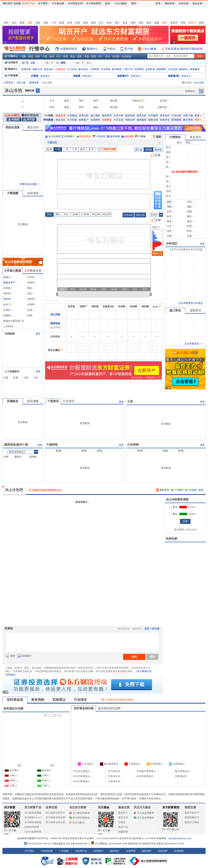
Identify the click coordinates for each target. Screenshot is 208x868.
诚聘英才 (115, 851)
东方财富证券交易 (55, 822)
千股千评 (128, 69)
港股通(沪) (123, 76)
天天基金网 (58, 3)
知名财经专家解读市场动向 (120, 700)
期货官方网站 (192, 822)
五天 (91, 149)
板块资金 (83, 69)
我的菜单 (170, 3)
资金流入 (45, 76)
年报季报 (139, 69)
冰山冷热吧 (54, 136)
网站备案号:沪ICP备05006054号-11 (72, 844)
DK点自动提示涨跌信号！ (186, 172)
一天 (58, 149)
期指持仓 (184, 69)
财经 (6, 23)
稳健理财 (123, 832)
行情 (54, 23)
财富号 (192, 23)
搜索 (201, 23)
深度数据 (107, 120)
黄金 (109, 23)
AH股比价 (60, 69)
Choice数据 (150, 49)
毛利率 (7, 299)
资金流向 (49, 69)
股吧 (165, 23)
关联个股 (188, 116)
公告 (130, 401)
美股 (78, 23)
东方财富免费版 (33, 813)
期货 (93, 23)
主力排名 (72, 69)
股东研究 (107, 116)
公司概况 (72, 116)
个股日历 (52, 143)
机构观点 (59, 700)
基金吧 (174, 23)
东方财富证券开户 (55, 813)
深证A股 (21, 83)
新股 (30, 23)
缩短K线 (140, 215)
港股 (86, 23)
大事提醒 (13, 193)
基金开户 (123, 813)
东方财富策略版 (33, 822)
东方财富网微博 (79, 813)
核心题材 (95, 116)
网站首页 (8, 3)
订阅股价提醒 (107, 149)
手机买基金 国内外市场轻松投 (184, 49)
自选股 (116, 56)
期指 (38, 23)
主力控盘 (72, 120)
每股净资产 (9, 283)
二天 (66, 149)
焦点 (14, 23)
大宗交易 (172, 69)
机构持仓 (165, 120)
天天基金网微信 (144, 818)
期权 (46, 23)
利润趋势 (10, 334)
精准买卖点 (85, 136)
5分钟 (75, 214)
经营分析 (84, 116)
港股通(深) (174, 76)
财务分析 (142, 116)
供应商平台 (81, 851)
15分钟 (85, 214)
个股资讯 (53, 401)
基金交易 (123, 817)
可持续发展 (47, 851)
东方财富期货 (171, 807)
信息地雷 (33, 193)
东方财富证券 (75, 3)
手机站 (111, 49)
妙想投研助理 (32, 827)
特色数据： (50, 120)
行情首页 (8, 83)
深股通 (77, 76)
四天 (83, 149)
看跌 (173, 514)
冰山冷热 (55, 314)
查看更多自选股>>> (30, 184)
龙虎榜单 (150, 69)
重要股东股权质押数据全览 (47, 490)
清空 (152, 657)
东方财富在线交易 (55, 817)
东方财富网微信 (79, 818)
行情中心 (11, 56)
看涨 (173, 507)
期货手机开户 (192, 813)
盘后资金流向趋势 (109, 708)
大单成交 (101, 136)
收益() (7, 277)
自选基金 (127, 56)
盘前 (49, 149)
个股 (45, 56)
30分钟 (96, 214)
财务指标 (38, 700)
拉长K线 (128, 215)
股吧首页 (163, 490)
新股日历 (37, 69)
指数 (24, 56)
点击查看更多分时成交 (191, 303)
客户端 (129, 49)
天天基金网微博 (144, 813)
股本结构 (130, 116)
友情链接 (179, 851)
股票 (22, 23)
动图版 (148, 150)
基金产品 (123, 827)
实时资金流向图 (84, 708)
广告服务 (64, 851)
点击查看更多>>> (194, 344)
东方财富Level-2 (33, 817)
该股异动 (195, 310)
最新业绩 (153, 120)
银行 (117, 23)
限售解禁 (161, 69)
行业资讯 (69, 401)
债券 (149, 23)
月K (66, 214)
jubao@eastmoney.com (180, 838)
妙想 (107, 3)
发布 (134, 657)
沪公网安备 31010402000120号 (109, 844)
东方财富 (10, 807)
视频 (157, 23)
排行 (59, 56)
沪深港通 (11, 76)
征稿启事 (163, 851)
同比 (30, 288)
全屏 (158, 155)
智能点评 (130, 120)
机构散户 (84, 120)
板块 (52, 56)
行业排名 (80, 700)
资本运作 (165, 116)
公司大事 (118, 116)
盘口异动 (175, 310)
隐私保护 (147, 851)
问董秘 (142, 136)
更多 (198, 116)
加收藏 (17, 3)
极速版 (158, 150)
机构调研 (129, 136)
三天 (74, 149)
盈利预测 (117, 69)
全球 (70, 23)
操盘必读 (61, 116)
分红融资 (153, 116)
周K (58, 214)
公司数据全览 (33, 271)
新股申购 (26, 69)
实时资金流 (15, 700)
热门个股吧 (177, 490)
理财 (133, 23)
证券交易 (183, 3)
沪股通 (35, 76)
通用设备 (34, 83)
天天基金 (104, 807)
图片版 (139, 150)
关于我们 (29, 851)
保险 (141, 23)
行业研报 (105, 69)
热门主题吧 (191, 490)
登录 (147, 629)
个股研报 (94, 69)
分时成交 (172, 243)
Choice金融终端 (33, 832)
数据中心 (93, 49)
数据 (62, 23)
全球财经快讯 (68, 49)
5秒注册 (155, 629)
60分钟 (106, 214)
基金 (125, 23)
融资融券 (195, 69)
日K (49, 214)
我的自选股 (13, 127)
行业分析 (176, 116)
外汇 (101, 23)
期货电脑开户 (192, 817)
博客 (183, 23)
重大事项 (188, 120)
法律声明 (131, 851)
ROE (7, 304)
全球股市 (11, 63)
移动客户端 (28, 3)
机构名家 (172, 539)
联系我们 (99, 851)
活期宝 (122, 822)
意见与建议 (77, 823)
